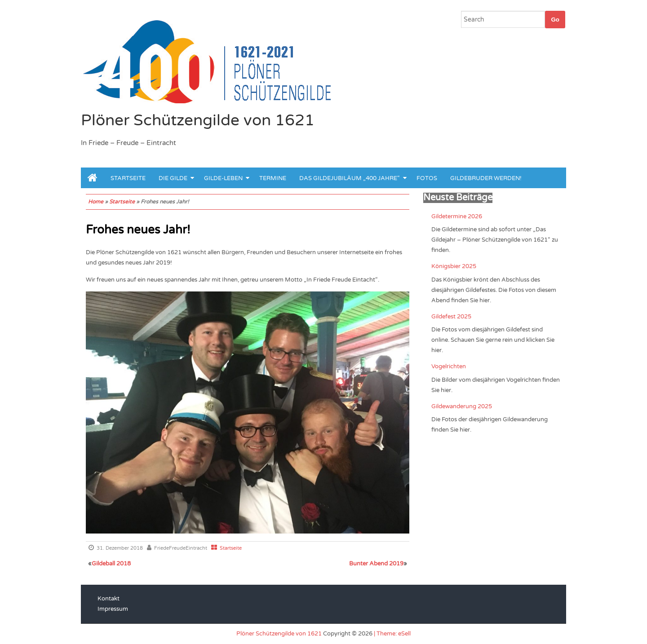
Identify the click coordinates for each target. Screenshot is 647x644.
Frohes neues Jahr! (138, 230)
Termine (273, 178)
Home (96, 202)
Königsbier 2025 (454, 266)
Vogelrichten (449, 366)
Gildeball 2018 (111, 564)
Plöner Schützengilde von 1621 (198, 120)
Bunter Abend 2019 (376, 564)
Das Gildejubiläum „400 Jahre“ (350, 178)
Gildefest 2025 (451, 317)
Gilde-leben (223, 178)
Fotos (427, 178)
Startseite (128, 178)
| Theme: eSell (392, 634)
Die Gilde (173, 178)
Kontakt (109, 599)
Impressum (113, 609)
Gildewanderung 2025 (462, 406)
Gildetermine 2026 (457, 216)
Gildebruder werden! (486, 178)
